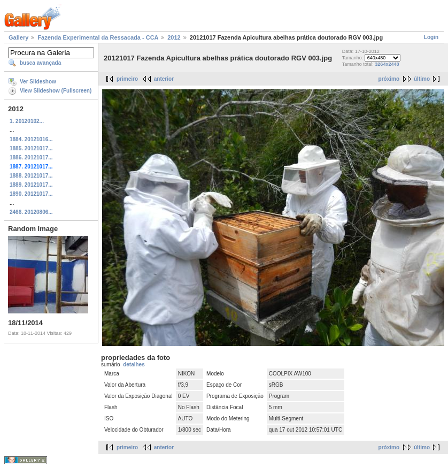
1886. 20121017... (31, 158)
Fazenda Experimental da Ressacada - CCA (98, 37)
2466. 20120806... (31, 212)
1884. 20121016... (31, 139)
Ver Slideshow (38, 82)
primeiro (127, 79)
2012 (174, 37)
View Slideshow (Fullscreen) (56, 91)
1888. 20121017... (31, 176)
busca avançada (40, 63)
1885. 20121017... (31, 148)
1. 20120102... (27, 121)
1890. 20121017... (31, 194)
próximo (389, 79)
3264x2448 (387, 64)
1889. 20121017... (31, 185)
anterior (164, 79)
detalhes (134, 364)
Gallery (18, 37)
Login (431, 37)
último (422, 79)
